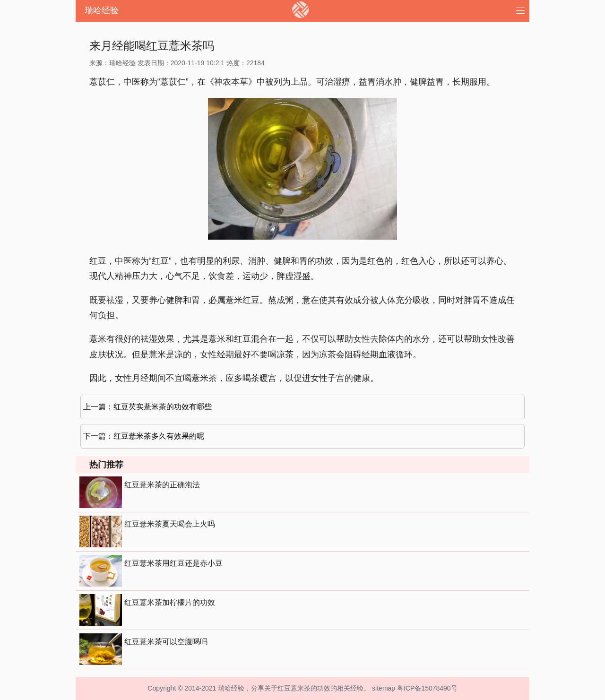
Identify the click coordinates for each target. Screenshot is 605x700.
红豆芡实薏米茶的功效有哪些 (163, 407)
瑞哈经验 (102, 10)
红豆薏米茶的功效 (304, 688)
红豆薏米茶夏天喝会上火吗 (170, 524)
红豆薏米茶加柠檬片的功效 (170, 602)
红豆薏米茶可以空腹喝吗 (166, 642)
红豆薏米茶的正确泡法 (162, 485)
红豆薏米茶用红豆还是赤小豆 (173, 563)
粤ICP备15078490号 (427, 688)
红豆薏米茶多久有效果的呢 (159, 436)
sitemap (384, 688)
